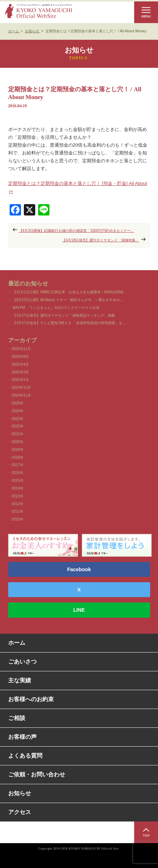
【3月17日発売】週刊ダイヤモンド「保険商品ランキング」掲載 (64, 315)
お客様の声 (22, 737)
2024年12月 (22, 387)
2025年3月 (20, 372)
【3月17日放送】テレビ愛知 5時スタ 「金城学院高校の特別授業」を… (69, 323)
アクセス (20, 812)
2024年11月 (22, 395)
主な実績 (20, 680)
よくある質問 (25, 756)
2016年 (18, 473)
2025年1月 (20, 380)
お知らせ (20, 793)
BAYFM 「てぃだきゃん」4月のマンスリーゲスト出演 (56, 308)
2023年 (18, 419)
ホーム (17, 643)
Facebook (79, 569)
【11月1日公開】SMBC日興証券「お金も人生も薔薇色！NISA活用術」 (70, 292)
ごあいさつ (22, 662)
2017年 (18, 465)
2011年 (18, 511)
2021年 (18, 434)
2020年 (18, 442)
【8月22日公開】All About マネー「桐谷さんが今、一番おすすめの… (68, 300)
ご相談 (17, 718)
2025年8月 (20, 357)
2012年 (18, 504)
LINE (79, 610)
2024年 (18, 411)
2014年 (18, 488)
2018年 (18, 457)
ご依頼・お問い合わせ (37, 774)
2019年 (18, 450)
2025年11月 (22, 349)
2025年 (18, 403)
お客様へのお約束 (31, 699)
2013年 (18, 496)
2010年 (18, 519)
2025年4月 (20, 364)
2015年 (18, 481)
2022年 (18, 426)
